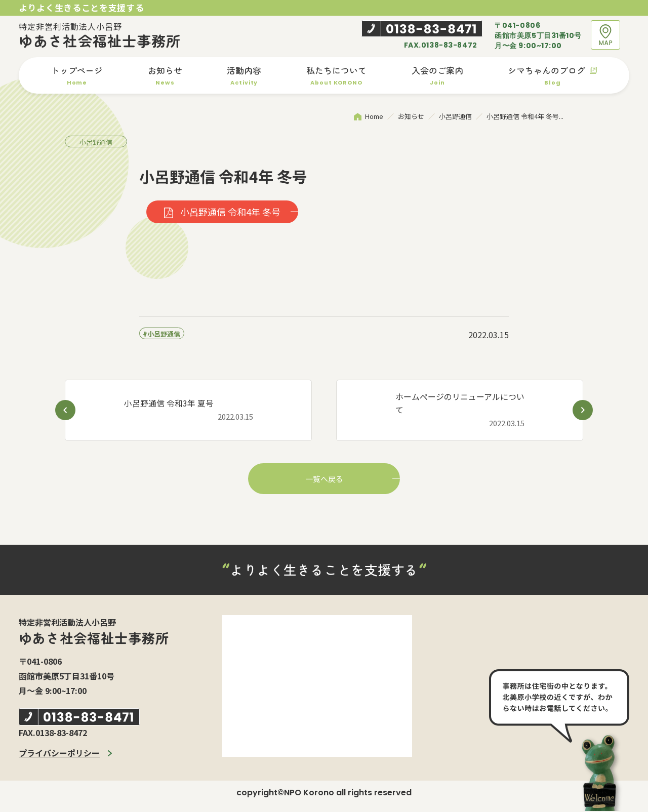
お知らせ (411, 116)
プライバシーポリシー (59, 754)
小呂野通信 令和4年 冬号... (525, 116)
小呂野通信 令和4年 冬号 (229, 213)
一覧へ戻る (324, 480)
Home (374, 116)
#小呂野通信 (161, 334)
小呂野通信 (455, 116)
